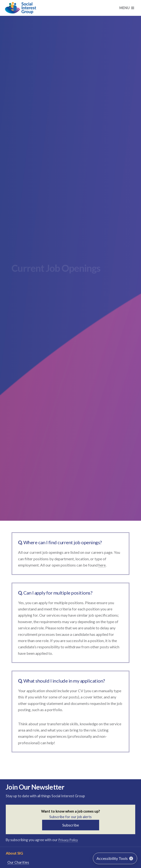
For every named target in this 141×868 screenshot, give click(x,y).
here (102, 565)
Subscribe (71, 825)
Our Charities (18, 862)
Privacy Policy (68, 840)
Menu (127, 8)
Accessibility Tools (115, 858)
